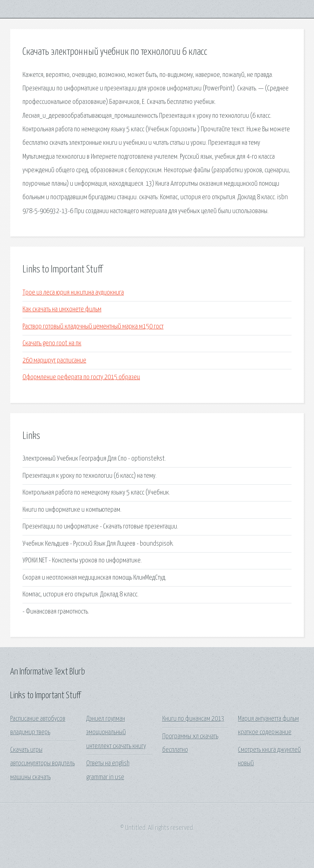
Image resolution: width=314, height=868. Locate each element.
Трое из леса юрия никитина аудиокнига (73, 293)
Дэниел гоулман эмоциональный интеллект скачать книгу (116, 733)
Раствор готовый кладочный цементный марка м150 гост (93, 327)
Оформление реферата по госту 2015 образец (81, 377)
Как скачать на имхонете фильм (62, 309)
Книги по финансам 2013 (193, 719)
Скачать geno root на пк (52, 343)
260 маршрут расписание (54, 361)
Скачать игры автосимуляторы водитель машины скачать (43, 764)
